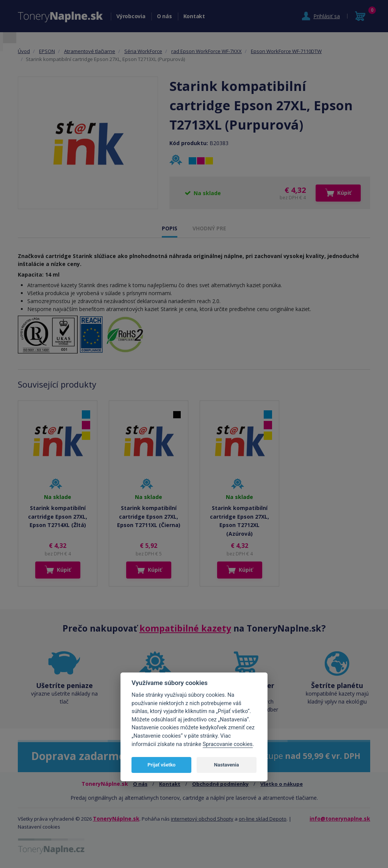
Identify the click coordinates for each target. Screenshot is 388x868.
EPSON (47, 51)
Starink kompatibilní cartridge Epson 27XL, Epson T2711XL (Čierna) (149, 516)
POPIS (170, 228)
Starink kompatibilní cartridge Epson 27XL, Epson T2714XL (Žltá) (58, 516)
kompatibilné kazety (185, 628)
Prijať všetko (161, 765)
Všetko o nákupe (282, 784)
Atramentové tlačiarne (90, 51)
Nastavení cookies (39, 827)
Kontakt (194, 16)
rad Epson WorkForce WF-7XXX (207, 51)
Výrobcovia (131, 16)
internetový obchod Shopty (202, 819)
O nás (164, 16)
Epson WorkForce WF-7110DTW (286, 51)
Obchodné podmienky (220, 784)
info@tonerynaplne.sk (340, 819)
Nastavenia (227, 765)
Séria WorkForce (143, 51)
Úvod (24, 51)
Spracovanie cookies (228, 744)
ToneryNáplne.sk (116, 819)
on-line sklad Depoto (263, 819)
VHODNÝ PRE (209, 228)
